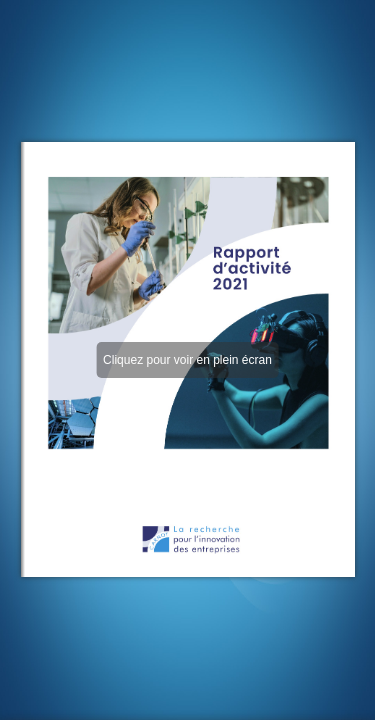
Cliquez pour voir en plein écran (187, 360)
